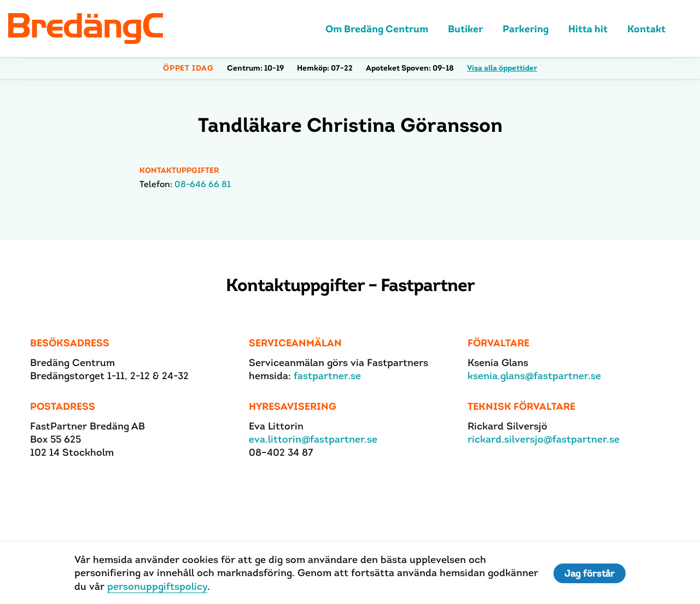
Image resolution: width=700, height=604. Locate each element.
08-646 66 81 (203, 184)
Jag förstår (590, 573)
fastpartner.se (327, 376)
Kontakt (646, 29)
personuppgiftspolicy (157, 586)
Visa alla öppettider (502, 68)
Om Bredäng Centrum (377, 29)
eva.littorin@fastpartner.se (313, 439)
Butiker (465, 29)
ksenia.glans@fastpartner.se (534, 376)
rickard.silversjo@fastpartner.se (544, 439)
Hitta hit (588, 29)
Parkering (526, 29)
